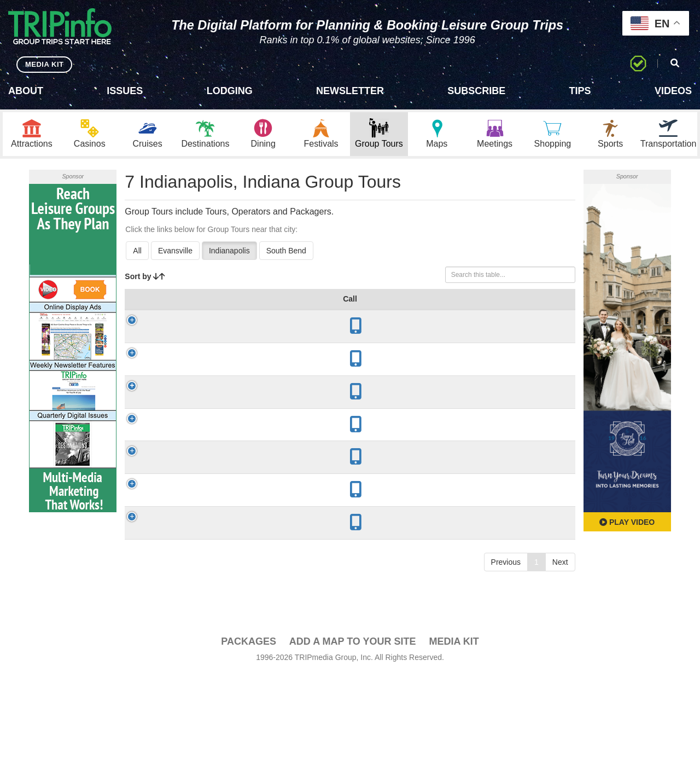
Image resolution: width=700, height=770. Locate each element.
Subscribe (476, 91)
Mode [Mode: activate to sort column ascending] (416, 310)
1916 (280, 437)
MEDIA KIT (45, 64)
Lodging (230, 91)
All (137, 251)
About (26, 91)
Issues (125, 91)
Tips (580, 91)
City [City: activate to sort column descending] (225, 310)
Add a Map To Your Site (353, 749)
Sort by (145, 276)
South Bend (286, 251)
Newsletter (350, 91)
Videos (673, 91)
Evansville (175, 251)
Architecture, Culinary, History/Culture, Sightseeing (355, 437)
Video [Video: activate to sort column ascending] (509, 310)
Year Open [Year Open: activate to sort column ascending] (281, 304)
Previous (506, 693)
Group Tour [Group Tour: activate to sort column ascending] (171, 304)
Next (560, 693)
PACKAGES (249, 749)
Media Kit (454, 749)
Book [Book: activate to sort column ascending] (549, 310)
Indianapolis (229, 251)
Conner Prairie (184, 348)
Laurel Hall (179, 437)
